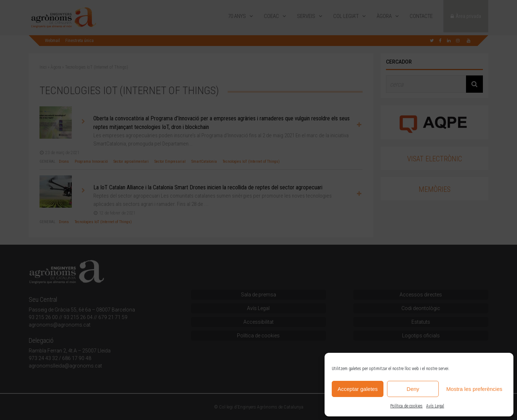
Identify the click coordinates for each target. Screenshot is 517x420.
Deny (413, 389)
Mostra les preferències (474, 389)
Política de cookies (406, 406)
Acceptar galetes (358, 389)
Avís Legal (435, 406)
